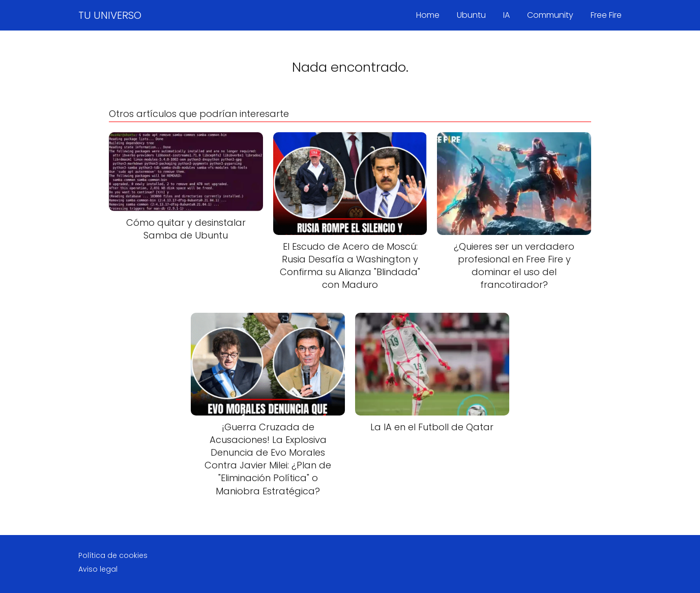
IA (506, 15)
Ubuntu (471, 15)
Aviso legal (98, 569)
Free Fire (606, 15)
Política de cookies (113, 555)
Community (550, 15)
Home (428, 15)
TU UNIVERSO (110, 15)
